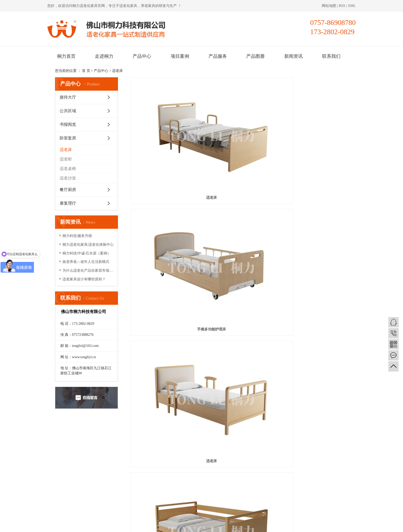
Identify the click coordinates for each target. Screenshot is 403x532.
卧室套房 (68, 138)
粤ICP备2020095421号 (146, 525)
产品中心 (142, 56)
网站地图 (329, 6)
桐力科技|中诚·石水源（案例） (87, 253)
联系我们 (331, 56)
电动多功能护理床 (239, 259)
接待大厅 (68, 97)
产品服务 (218, 56)
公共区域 (68, 111)
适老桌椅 (68, 169)
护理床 (164, 387)
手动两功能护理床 (314, 194)
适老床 (117, 71)
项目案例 (180, 56)
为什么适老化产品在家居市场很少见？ (88, 270)
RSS (342, 6)
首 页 (86, 71)
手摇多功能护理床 (239, 130)
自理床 (239, 323)
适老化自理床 (164, 259)
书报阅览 (68, 124)
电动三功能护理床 (164, 194)
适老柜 (66, 159)
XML (352, 6)
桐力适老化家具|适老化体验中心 (88, 245)
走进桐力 (104, 56)
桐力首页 (66, 56)
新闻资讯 (294, 56)
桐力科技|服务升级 (77, 236)
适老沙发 (68, 178)
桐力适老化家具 (85, 6)
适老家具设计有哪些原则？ (84, 279)
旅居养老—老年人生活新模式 (86, 262)
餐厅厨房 (68, 190)
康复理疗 (68, 203)
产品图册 (255, 56)
